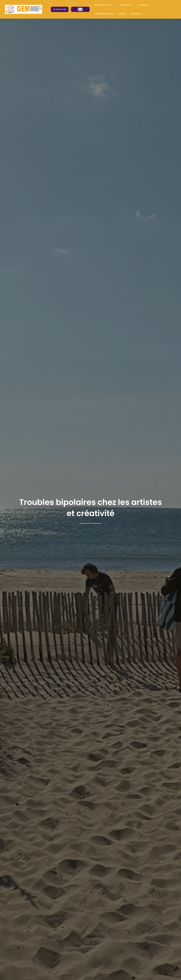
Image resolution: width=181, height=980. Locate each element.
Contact (121, 14)
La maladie (142, 5)
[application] (114, 5)
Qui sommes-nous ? (104, 5)
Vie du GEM (125, 5)
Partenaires (134, 14)
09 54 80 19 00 (60, 9)
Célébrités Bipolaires (104, 14)
